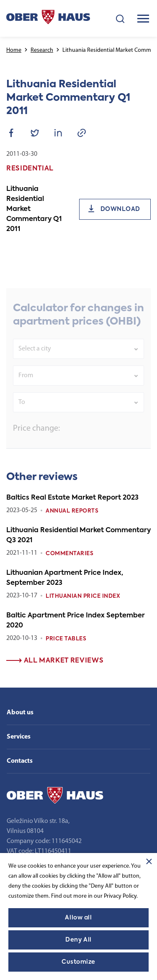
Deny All (78, 940)
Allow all (78, 918)
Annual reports (72, 511)
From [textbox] (26, 388)
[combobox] (78, 361)
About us (20, 713)
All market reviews (55, 661)
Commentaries (69, 554)
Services (19, 737)
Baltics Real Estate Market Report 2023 (72, 498)
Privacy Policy (120, 896)
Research (42, 50)
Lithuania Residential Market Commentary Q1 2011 (34, 209)
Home (14, 50)
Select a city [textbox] (35, 361)
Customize (78, 962)
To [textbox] (22, 415)
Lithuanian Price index (83, 596)
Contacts (20, 761)
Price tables (66, 639)
